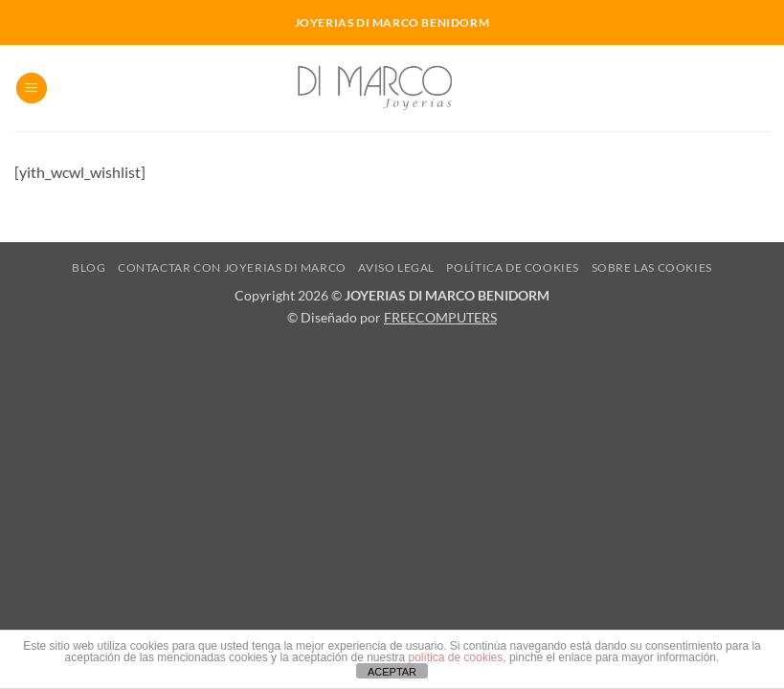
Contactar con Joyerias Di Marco (232, 267)
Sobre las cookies (652, 267)
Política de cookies (513, 267)
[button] (32, 89)
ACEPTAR (392, 672)
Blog (89, 267)
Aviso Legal (396, 267)
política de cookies (456, 657)
